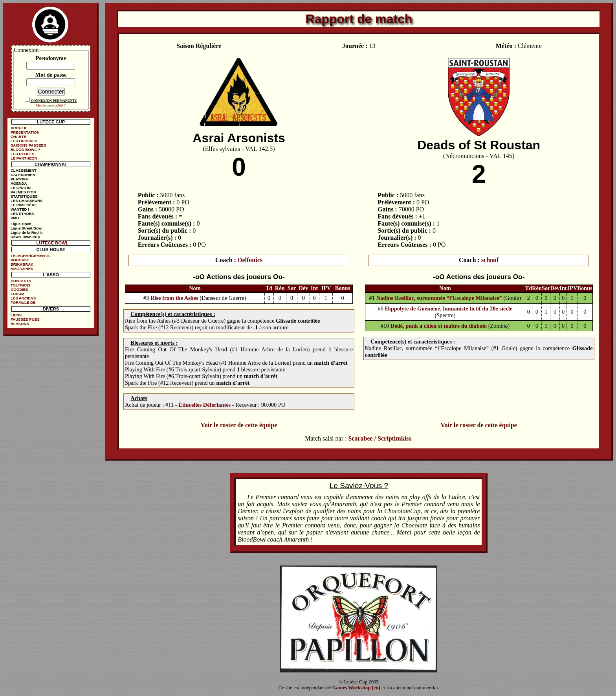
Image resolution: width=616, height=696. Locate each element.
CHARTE (18, 137)
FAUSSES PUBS (25, 319)
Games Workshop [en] (356, 688)
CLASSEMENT (24, 170)
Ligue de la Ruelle (27, 232)
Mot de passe (51, 75)
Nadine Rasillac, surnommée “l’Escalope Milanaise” (440, 298)
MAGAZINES (22, 269)
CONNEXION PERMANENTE (54, 101)
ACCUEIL (19, 128)
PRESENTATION (25, 132)
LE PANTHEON (24, 158)
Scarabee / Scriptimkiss (379, 438)
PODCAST (20, 260)
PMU (15, 218)
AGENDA (19, 183)
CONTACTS (21, 281)
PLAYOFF (19, 179)
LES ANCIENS (23, 298)
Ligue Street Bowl (27, 228)
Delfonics (250, 260)
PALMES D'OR (24, 192)
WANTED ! (20, 209)
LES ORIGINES (24, 141)
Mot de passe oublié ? (51, 105)
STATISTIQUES (24, 196)
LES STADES (22, 214)
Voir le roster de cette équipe (239, 425)
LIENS (16, 315)
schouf (490, 260)
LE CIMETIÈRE (24, 205)
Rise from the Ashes (174, 298)
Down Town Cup (25, 237)
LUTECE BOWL (52, 243)
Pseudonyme (51, 58)
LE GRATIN (21, 188)
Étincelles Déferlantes (204, 405)
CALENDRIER (23, 175)
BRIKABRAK (22, 264)
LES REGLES (23, 154)
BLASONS (20, 324)
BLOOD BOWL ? (25, 150)
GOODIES (19, 289)
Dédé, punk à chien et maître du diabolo (439, 326)
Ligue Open (21, 224)
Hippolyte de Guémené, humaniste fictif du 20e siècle (449, 309)
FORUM (17, 294)
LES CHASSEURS (27, 201)
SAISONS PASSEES (28, 145)
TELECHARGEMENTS (30, 256)
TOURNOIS (20, 285)
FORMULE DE (23, 302)
